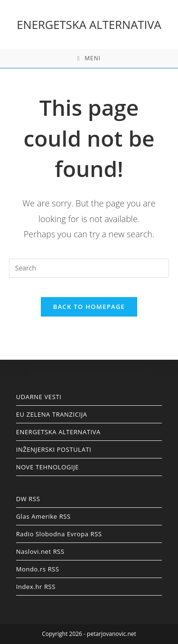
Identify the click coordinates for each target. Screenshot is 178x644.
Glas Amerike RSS (43, 516)
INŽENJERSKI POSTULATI (54, 449)
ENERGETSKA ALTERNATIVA (89, 24)
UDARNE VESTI (39, 397)
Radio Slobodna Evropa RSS (59, 534)
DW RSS (28, 499)
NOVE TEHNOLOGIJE (47, 467)
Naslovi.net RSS (40, 551)
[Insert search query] (89, 268)
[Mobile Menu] (89, 58)
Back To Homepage (89, 307)
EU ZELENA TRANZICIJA (52, 414)
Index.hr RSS (36, 587)
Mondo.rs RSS (38, 569)
